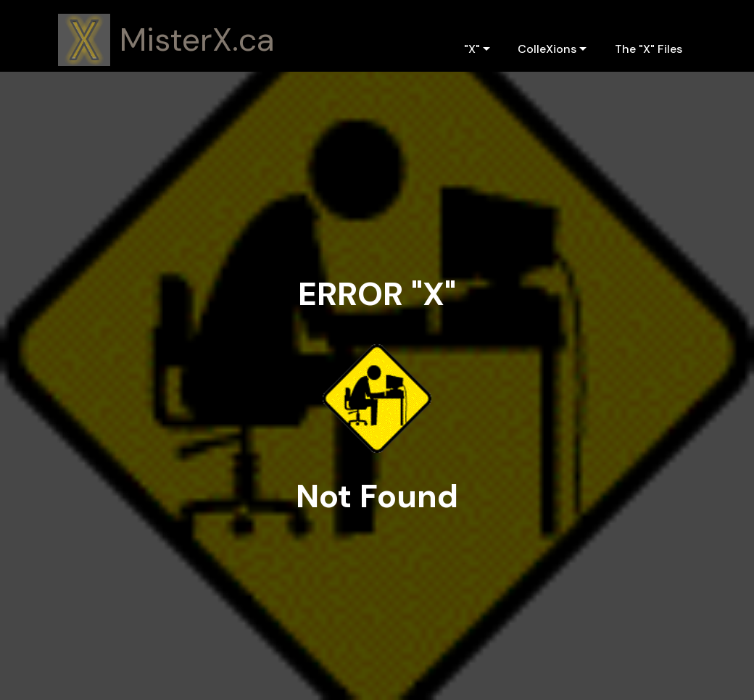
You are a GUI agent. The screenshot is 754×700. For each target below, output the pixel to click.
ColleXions (547, 49)
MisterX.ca (197, 40)
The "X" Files (649, 49)
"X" (472, 49)
